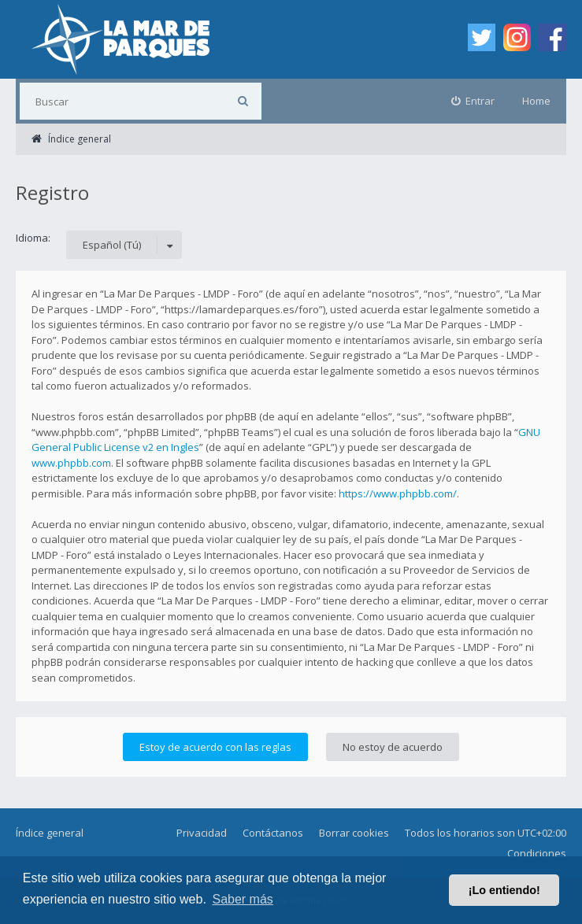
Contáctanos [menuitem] (273, 833)
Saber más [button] (242, 899)
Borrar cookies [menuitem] (354, 833)
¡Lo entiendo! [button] (504, 890)
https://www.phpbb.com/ (398, 493)
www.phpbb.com (71, 463)
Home (536, 101)
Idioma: (33, 238)
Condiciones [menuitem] (537, 853)
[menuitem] (473, 101)
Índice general (50, 833)
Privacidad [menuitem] (202, 833)
